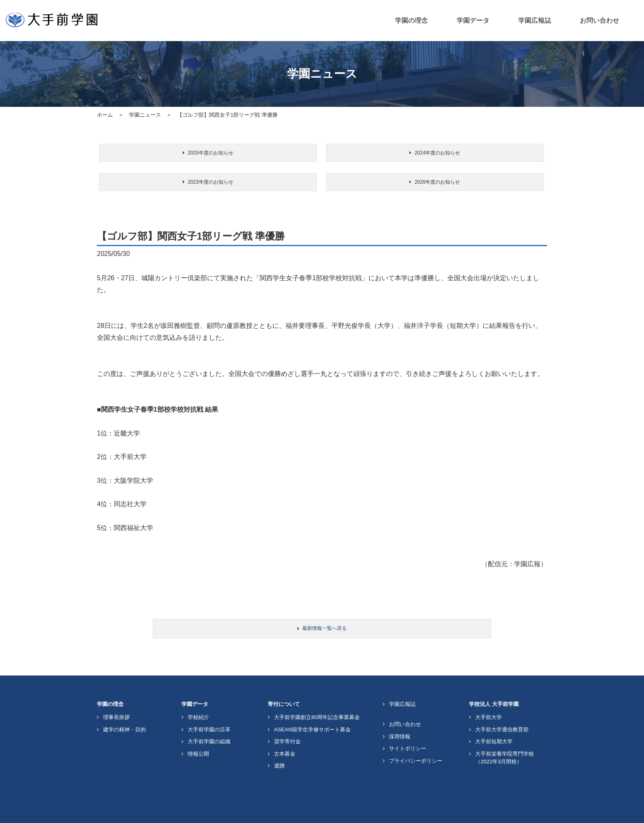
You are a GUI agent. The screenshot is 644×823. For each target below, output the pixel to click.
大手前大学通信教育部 (502, 707)
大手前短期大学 (494, 719)
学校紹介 (198, 695)
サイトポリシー (408, 726)
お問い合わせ (600, 20)
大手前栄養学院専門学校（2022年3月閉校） (505, 735)
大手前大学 (489, 695)
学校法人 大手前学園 (494, 681)
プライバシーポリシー (416, 738)
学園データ (473, 20)
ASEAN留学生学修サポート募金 (312, 707)
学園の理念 (412, 20)
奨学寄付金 (287, 719)
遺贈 (279, 743)
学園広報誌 (535, 20)
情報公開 (198, 731)
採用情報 (400, 714)
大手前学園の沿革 (209, 707)
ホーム (105, 115)
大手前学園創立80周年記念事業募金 (317, 695)
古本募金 (285, 731)
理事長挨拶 (116, 695)
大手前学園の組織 (209, 719)
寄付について (284, 681)
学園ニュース (145, 115)
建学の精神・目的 (124, 707)
